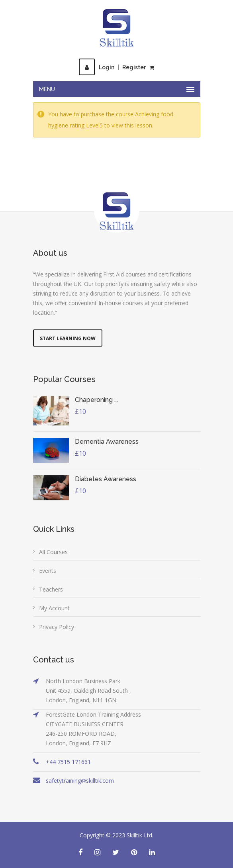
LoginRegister (112, 67)
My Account (54, 608)
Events (48, 571)
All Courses (53, 552)
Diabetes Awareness (106, 479)
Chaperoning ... (96, 400)
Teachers (51, 589)
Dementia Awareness (107, 442)
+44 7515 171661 (68, 762)
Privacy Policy (57, 627)
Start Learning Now (68, 338)
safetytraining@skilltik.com (80, 781)
